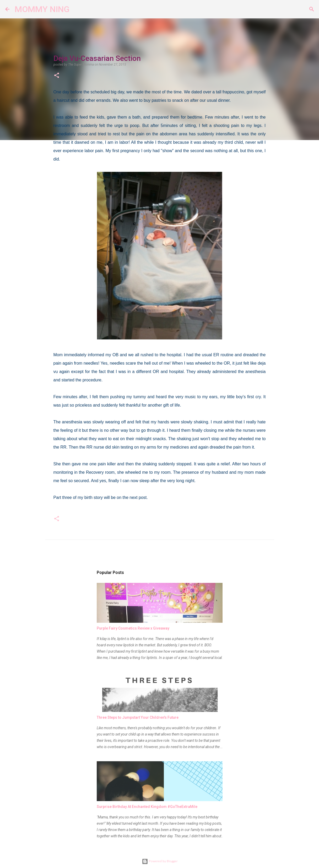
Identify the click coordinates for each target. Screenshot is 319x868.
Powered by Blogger (160, 861)
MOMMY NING (42, 9)
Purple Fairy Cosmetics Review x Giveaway (133, 628)
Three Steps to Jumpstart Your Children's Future (138, 717)
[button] (57, 76)
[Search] (77, 9)
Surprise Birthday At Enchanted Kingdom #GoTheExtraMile (147, 807)
